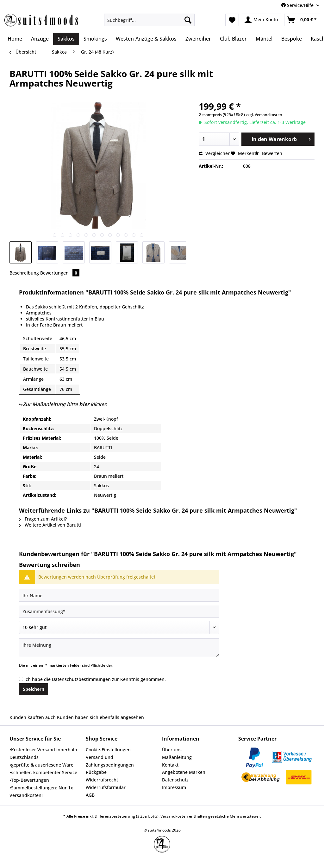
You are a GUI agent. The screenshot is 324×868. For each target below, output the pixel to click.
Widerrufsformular (106, 787)
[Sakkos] (66, 39)
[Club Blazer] (233, 39)
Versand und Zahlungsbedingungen (110, 761)
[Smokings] (95, 39)
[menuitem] (150, 23)
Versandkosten (174, 816)
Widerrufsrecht (102, 780)
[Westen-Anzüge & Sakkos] (146, 39)
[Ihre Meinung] (119, 648)
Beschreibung (24, 273)
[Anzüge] (40, 39)
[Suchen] (188, 20)
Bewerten (268, 153)
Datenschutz (175, 780)
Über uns (172, 750)
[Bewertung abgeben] (119, 627)
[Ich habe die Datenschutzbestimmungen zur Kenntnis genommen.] (21, 679)
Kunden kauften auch (33, 717)
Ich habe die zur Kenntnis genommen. (95, 679)
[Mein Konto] (262, 20)
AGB (90, 795)
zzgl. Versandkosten (264, 115)
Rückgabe (96, 772)
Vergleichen (215, 153)
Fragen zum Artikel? (43, 519)
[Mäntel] (264, 39)
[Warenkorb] (302, 20)
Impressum (174, 787)
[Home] (15, 39)
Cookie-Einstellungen (108, 750)
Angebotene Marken (184, 772)
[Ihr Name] (119, 595)
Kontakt (170, 765)
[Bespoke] (292, 39)
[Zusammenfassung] (119, 611)
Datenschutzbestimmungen (81, 679)
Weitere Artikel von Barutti (50, 525)
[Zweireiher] (198, 39)
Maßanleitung (177, 757)
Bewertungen (60, 273)
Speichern (34, 689)
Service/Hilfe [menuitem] (298, 5)
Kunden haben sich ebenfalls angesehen (100, 717)
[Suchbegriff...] (150, 20)
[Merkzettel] (232, 20)
